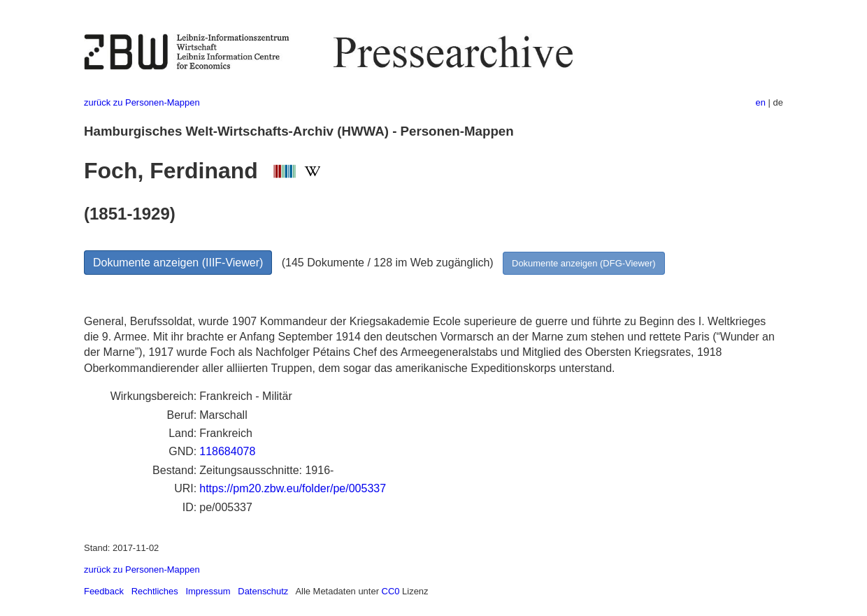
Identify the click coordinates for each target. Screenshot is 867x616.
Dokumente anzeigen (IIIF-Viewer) (178, 263)
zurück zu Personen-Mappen (142, 102)
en (761, 102)
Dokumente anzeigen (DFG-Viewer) (584, 263)
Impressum (208, 591)
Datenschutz (263, 591)
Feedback (104, 591)
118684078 (227, 451)
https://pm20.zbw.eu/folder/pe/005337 (293, 488)
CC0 (391, 591)
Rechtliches (155, 591)
